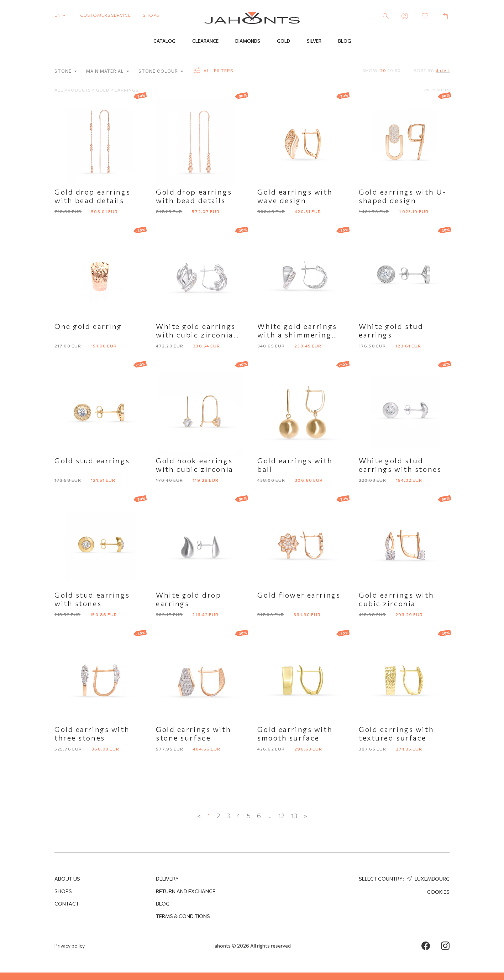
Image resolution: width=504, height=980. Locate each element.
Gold (283, 42)
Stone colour (161, 72)
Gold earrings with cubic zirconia (396, 599)
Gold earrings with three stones (92, 734)
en (61, 15)
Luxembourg (427, 879)
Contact (67, 904)
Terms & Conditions (183, 916)
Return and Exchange (186, 891)
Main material (108, 72)
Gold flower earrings (299, 595)
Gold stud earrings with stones (92, 599)
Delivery (167, 879)
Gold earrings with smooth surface (295, 734)
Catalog (164, 42)
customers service (106, 15)
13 (294, 816)
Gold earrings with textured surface (396, 734)
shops (151, 15)
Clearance (205, 42)
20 (383, 71)
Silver (314, 42)
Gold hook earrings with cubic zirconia (195, 465)
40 (390, 71)
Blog (345, 42)
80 (398, 71)
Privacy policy (70, 946)
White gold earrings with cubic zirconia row (196, 335)
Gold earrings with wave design (295, 196)
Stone (66, 72)
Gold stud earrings (92, 461)
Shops (63, 891)
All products (73, 90)
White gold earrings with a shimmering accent (297, 335)
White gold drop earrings (188, 599)
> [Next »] (305, 816)
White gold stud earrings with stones (400, 465)
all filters (213, 71)
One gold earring (88, 326)
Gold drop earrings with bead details (92, 196)
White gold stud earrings (391, 331)
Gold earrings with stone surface (193, 734)
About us (67, 879)
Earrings (127, 90)
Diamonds (248, 42)
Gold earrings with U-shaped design (403, 196)
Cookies (438, 892)
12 (281, 816)
